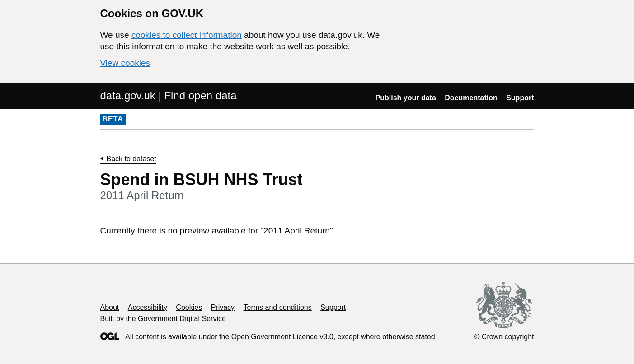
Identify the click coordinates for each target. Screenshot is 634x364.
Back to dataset (131, 159)
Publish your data (406, 98)
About (110, 307)
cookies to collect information (187, 35)
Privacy (223, 307)
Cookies (189, 307)
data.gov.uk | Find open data (169, 96)
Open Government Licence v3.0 (282, 337)
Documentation (471, 98)
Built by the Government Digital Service (163, 319)
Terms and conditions (278, 307)
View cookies (125, 63)
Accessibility (148, 307)
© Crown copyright (504, 337)
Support (520, 98)
